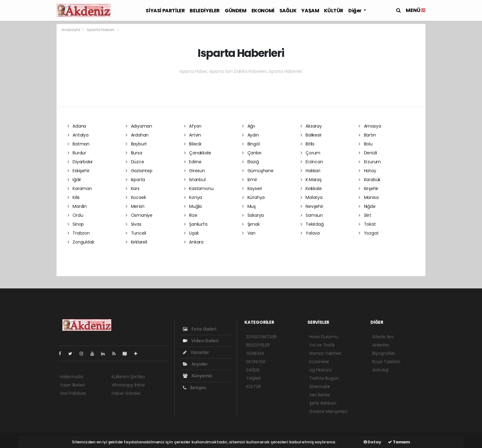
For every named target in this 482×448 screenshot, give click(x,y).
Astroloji (380, 370)
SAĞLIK (288, 11)
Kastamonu (199, 188)
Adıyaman (139, 126)
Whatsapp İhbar (128, 385)
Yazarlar (196, 352)
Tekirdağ (312, 224)
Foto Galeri (200, 329)
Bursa (134, 153)
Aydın (251, 135)
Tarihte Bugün (324, 378)
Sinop (76, 224)
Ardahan (137, 135)
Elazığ (250, 162)
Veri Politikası (73, 393)
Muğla (193, 206)
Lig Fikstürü (320, 370)
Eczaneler (319, 362)
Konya (193, 197)
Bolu (366, 144)
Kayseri (252, 188)
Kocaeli (136, 197)
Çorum (311, 153)
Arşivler (195, 364)
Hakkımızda (71, 377)
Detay (372, 442)
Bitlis (308, 144)
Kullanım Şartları (128, 377)
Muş (249, 206)
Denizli (368, 153)
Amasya (370, 126)
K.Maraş (311, 180)
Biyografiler (384, 353)
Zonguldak (81, 242)
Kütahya (253, 197)
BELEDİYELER (205, 11)
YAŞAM (310, 11)
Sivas (134, 224)
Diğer (355, 11)
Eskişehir (79, 171)
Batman (79, 144)
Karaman (80, 188)
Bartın (367, 135)
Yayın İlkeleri (72, 385)
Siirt (365, 215)
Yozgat (369, 233)
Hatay (367, 171)
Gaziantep (139, 171)
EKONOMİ (263, 11)
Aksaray (311, 126)
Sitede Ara (383, 337)
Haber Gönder (126, 393)
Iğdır (75, 180)
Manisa (369, 197)
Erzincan (312, 162)
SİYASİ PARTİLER (165, 11)
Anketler (381, 345)
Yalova (310, 233)
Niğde (367, 206)
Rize (191, 215)
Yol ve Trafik (322, 345)
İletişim (195, 388)
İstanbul (195, 180)
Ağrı (249, 126)
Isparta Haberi (101, 30)
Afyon (193, 126)
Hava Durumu (324, 337)
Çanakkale (198, 153)
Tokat (367, 224)
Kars (133, 188)
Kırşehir (369, 188)
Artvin (193, 135)
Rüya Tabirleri (386, 362)
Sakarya (253, 215)
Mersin (135, 206)
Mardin (77, 206)
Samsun (312, 215)
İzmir (250, 180)
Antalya (78, 135)
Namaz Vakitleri (325, 353)
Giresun (195, 171)
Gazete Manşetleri (328, 411)
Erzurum (370, 162)
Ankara (194, 242)
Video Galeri (201, 341)
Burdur (77, 153)
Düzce (135, 162)
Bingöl (251, 144)
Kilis (74, 197)
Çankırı (252, 153)
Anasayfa (71, 30)
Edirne (193, 162)
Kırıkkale (311, 188)
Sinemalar (320, 387)
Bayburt (136, 144)
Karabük (370, 180)
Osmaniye (139, 215)
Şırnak (251, 224)
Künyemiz (198, 376)
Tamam (399, 442)
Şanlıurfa (196, 224)
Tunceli (136, 233)
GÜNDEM (236, 11)
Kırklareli (136, 242)
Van (249, 233)
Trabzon (79, 233)
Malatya (312, 197)
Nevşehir (312, 206)
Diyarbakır (80, 162)
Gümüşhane (258, 171)
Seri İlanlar (320, 395)
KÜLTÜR (334, 11)
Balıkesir (311, 135)
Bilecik (193, 144)
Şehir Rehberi (323, 403)
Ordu (75, 215)
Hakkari (310, 171)
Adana (77, 126)
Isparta (135, 180)
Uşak (192, 233)
